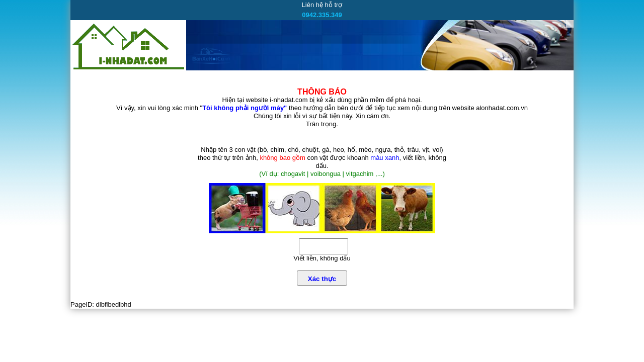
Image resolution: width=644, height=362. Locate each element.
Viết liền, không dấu (322, 258)
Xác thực (322, 279)
